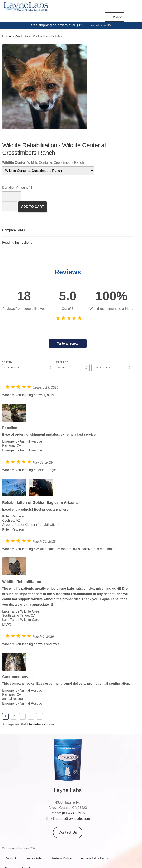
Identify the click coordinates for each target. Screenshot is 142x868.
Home (7, 36)
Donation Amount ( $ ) (18, 188)
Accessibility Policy (95, 858)
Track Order (34, 858)
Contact (10, 858)
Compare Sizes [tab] (13, 230)
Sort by (7, 362)
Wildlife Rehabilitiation (37, 724)
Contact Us (68, 832)
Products (21, 36)
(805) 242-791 (72, 813)
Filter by (62, 362)
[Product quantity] (9, 206)
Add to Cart (33, 207)
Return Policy (62, 858)
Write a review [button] (68, 343)
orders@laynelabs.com (73, 819)
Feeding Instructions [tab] (17, 242)
